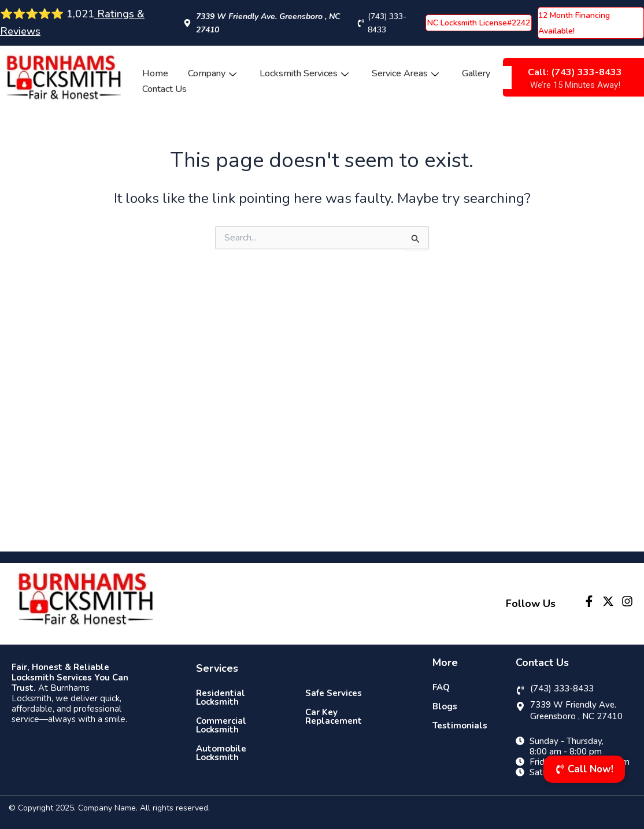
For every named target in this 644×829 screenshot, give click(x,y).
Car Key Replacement (334, 717)
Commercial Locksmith (221, 725)
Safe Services (334, 693)
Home (155, 73)
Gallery (476, 73)
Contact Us (164, 89)
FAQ (441, 687)
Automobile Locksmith (221, 753)
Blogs (445, 706)
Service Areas (405, 73)
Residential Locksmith (221, 697)
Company (212, 73)
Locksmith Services (304, 73)
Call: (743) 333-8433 (575, 72)
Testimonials (460, 726)
